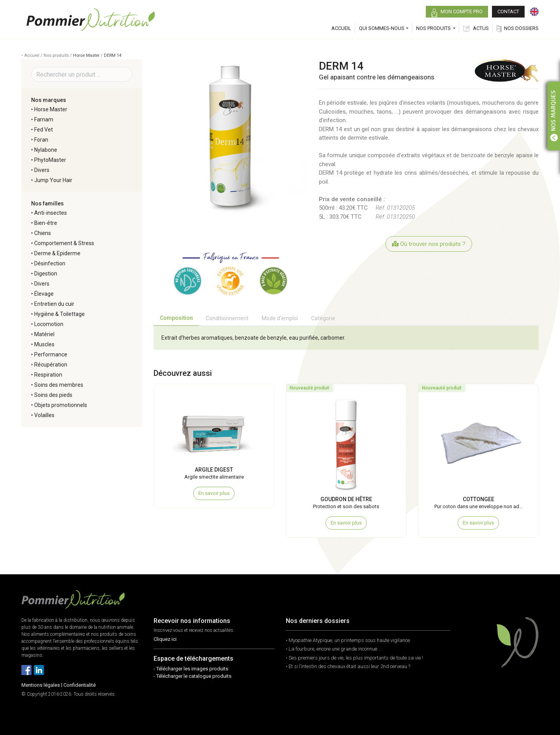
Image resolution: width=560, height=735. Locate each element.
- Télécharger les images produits (191, 669)
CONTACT (508, 11)
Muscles (44, 344)
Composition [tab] (176, 318)
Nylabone (46, 150)
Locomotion (49, 324)
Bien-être (46, 223)
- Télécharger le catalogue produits (192, 676)
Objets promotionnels (61, 405)
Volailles (44, 415)
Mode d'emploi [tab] (280, 318)
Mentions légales (41, 685)
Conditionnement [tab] (227, 318)
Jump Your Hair (53, 180)
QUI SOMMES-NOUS (382, 28)
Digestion (46, 274)
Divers (42, 170)
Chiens (43, 233)
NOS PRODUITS (434, 28)
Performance (51, 354)
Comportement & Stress (64, 243)
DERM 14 (113, 55)
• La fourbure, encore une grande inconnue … (334, 649)
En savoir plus (214, 493)
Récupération (51, 365)
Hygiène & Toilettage (59, 314)
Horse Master (86, 55)
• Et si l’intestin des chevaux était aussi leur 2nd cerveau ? (348, 666)
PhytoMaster (50, 160)
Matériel (44, 334)
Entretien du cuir (54, 304)
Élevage (44, 294)
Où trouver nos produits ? (429, 244)
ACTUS (476, 29)
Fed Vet (44, 130)
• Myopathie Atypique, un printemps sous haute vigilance (348, 640)
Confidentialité (80, 685)
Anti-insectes (51, 213)
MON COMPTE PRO (457, 13)
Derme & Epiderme (57, 253)
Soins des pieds (53, 395)
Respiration (48, 375)
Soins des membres (59, 385)
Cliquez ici (165, 639)
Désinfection (50, 263)
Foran (41, 140)
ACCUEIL (341, 28)
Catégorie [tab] (323, 318)
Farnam (44, 119)
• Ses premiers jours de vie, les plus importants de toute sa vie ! (354, 658)
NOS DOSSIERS (518, 29)
